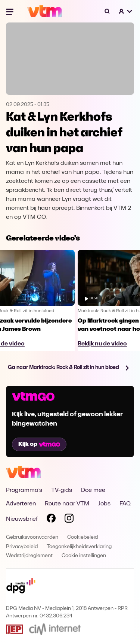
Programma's (24, 490)
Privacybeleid (22, 547)
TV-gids (62, 490)
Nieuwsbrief (22, 519)
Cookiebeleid (83, 537)
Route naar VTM (67, 504)
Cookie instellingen (84, 556)
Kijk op (39, 444)
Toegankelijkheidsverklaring (79, 547)
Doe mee (93, 490)
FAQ (125, 504)
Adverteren (21, 504)
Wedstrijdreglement (29, 556)
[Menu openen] (10, 11)
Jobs (104, 504)
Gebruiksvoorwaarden (32, 537)
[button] (126, 11)
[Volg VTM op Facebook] (51, 520)
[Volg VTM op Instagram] (69, 520)
